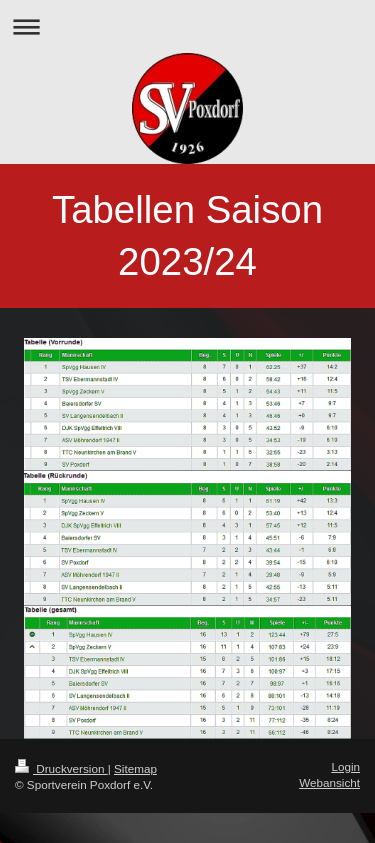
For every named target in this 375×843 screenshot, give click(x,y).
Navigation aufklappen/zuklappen (187, 26)
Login (345, 766)
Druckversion (61, 768)
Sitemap (135, 768)
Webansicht (329, 782)
